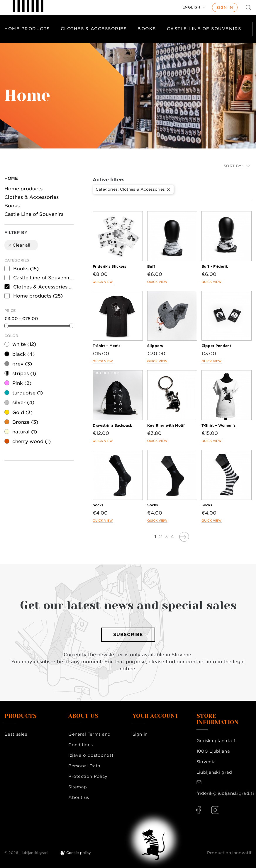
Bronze (25, 422)
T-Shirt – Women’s (218, 425)
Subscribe (128, 635)
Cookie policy (79, 853)
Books (147, 29)
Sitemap (78, 787)
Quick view (103, 282)
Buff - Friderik (215, 266)
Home (11, 178)
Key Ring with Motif (166, 425)
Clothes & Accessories (94, 29)
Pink (22, 383)
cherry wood (32, 441)
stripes (24, 374)
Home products (27, 29)
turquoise (28, 393)
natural (25, 432)
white (24, 344)
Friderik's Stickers (109, 266)
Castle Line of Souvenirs (204, 29)
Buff (151, 266)
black (23, 354)
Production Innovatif (229, 853)
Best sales (16, 734)
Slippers (155, 346)
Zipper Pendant (216, 346)
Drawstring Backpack (112, 425)
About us (79, 797)
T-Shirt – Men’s (106, 346)
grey (22, 364)
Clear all (19, 245)
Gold (22, 412)
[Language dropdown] (194, 7)
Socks (98, 505)
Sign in (225, 7)
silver (23, 403)
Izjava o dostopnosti (91, 755)
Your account (156, 716)
